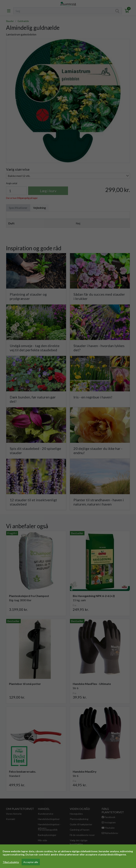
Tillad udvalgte (11, 862)
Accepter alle (31, 862)
